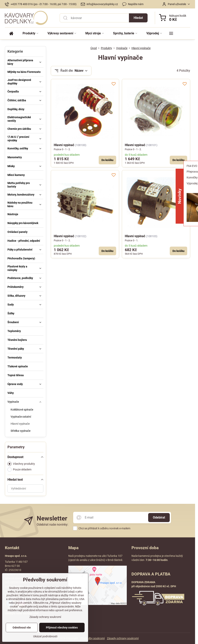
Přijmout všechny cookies (62, 637)
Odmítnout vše (22, 637)
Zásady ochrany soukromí (123, 638)
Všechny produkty (21, 464)
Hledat (138, 18)
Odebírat (159, 517)
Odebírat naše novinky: (52, 525)
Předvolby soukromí (93, 638)
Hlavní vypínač (64, 145)
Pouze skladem (19, 470)
